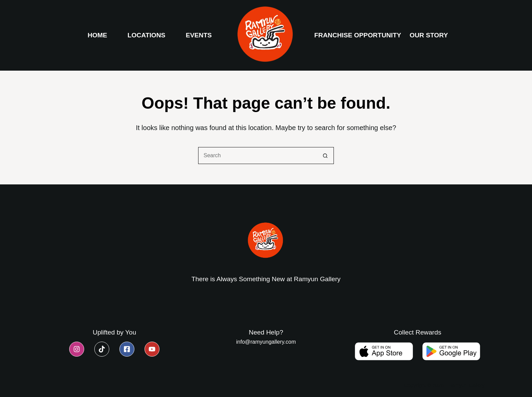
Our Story (429, 35)
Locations (147, 35)
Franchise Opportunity (358, 35)
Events (199, 35)
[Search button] (325, 156)
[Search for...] (258, 156)
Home (97, 35)
